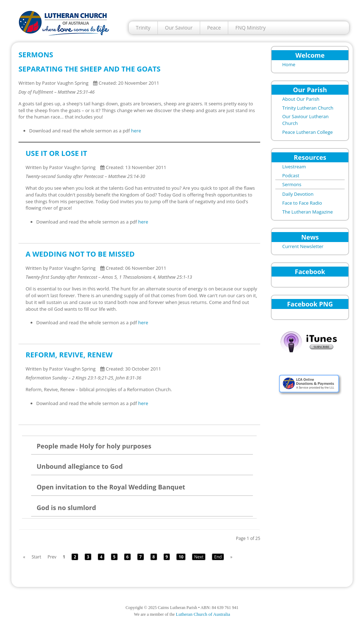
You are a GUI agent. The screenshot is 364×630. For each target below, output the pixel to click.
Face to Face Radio (302, 203)
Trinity (143, 28)
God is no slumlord (66, 508)
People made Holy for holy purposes (94, 446)
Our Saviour (179, 28)
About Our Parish (301, 99)
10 (181, 557)
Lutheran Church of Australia (203, 614)
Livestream (294, 167)
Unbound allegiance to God (80, 466)
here (136, 131)
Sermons (292, 184)
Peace (214, 28)
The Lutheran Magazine (307, 212)
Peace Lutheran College (307, 132)
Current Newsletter (303, 246)
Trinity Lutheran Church (308, 108)
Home (289, 64)
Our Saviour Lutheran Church (306, 120)
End (218, 557)
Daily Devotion (298, 194)
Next (199, 557)
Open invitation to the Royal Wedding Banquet (111, 487)
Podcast (291, 175)
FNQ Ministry (250, 28)
